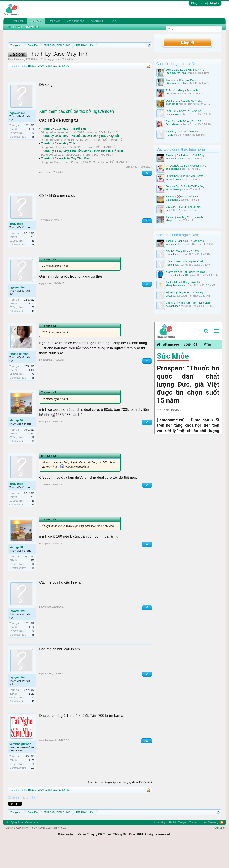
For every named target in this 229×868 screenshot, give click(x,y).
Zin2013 (60, 178)
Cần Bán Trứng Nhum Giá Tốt (182, 251)
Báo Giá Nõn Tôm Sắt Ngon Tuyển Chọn (188, 303)
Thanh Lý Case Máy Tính (58, 167)
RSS (222, 846)
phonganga (172, 104)
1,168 (31, 784)
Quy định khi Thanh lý (80, 61)
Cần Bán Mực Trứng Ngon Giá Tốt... (186, 262)
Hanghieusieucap (175, 285)
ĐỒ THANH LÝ (34, 83)
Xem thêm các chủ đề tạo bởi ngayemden (76, 135)
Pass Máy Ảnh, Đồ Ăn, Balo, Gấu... (185, 121)
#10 (146, 764)
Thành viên (54, 21)
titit (168, 93)
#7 (147, 568)
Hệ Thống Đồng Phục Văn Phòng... (186, 292)
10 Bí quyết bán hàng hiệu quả (74, 66)
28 (33, 268)
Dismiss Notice (148, 56)
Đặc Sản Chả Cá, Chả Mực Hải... (184, 101)
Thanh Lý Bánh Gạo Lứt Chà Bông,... (186, 155)
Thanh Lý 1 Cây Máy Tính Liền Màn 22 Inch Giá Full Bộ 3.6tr (82, 174)
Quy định (219, 851)
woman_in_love (174, 158)
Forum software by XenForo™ (36, 851)
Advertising (97, 21)
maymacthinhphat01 (177, 275)
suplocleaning (173, 169)
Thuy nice (61, 171)
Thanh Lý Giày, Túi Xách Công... (184, 132)
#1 (147, 196)
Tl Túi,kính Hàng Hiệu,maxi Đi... (183, 90)
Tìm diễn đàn (15, 27)
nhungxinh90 (18, 377)
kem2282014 (173, 210)
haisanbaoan (173, 254)
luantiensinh (173, 114)
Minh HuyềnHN (64, 163)
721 (33, 260)
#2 (147, 244)
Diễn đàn (36, 21)
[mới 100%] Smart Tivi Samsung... (185, 111)
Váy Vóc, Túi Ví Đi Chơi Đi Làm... (184, 207)
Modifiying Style (14, 846)
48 (33, 160)
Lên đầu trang (210, 846)
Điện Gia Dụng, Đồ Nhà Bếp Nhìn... (186, 70)
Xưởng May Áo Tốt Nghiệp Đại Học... (186, 272)
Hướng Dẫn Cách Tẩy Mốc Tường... (186, 176)
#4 (147, 384)
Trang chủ (18, 21)
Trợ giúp (183, 846)
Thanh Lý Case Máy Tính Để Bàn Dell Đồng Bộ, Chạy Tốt (80, 159)
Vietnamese (32, 846)
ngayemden (55, 83)
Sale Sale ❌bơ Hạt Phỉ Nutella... (184, 197)
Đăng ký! (188, 43)
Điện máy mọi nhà (176, 73)
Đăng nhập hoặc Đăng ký (205, 3)
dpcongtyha (172, 296)
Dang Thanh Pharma (68, 185)
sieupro (170, 220)
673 (33, 457)
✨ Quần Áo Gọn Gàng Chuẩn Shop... (187, 166)
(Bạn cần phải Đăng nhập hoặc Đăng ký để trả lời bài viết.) (120, 805)
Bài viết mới (33, 27)
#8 (147, 631)
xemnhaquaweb (20, 767)
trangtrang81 (173, 200)
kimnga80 (16, 444)
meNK (169, 135)
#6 (147, 509)
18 (33, 465)
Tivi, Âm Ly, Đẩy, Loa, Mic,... (181, 80)
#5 (147, 446)
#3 (147, 308)
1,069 (31, 394)
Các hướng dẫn (75, 21)
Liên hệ (114, 21)
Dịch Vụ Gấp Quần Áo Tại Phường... (186, 186)
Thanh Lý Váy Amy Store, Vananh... (185, 217)
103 (33, 791)
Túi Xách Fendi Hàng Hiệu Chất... (184, 282)
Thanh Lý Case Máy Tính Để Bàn (63, 152)
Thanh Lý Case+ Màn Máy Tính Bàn (65, 182)
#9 (147, 698)
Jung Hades (173, 124)
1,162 (31, 153)
